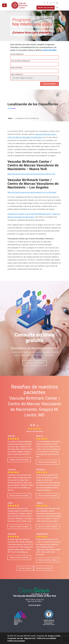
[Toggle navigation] (57, 7)
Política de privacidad (16, 641)
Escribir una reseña (43, 568)
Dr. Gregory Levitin (53, 636)
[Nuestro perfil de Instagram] (54, 3)
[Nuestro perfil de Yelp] (44, 3)
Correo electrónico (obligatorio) (20, 61)
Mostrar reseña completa (19, 459)
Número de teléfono (16, 68)
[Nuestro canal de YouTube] (57, 3)
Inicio (10, 118)
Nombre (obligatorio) (17, 54)
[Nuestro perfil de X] (51, 3)
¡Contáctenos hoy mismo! (35, 362)
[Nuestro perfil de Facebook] (47, 3)
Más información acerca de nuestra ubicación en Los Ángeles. (32, 192)
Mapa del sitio (30, 638)
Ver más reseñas (25, 568)
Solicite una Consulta (44, 8)
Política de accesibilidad (46, 638)
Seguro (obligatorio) (17, 74)
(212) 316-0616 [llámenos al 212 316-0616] (34, 605)
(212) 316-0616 (50, 50)
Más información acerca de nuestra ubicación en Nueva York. (31, 174)
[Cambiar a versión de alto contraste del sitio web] (4, 5)
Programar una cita (15, 638)
